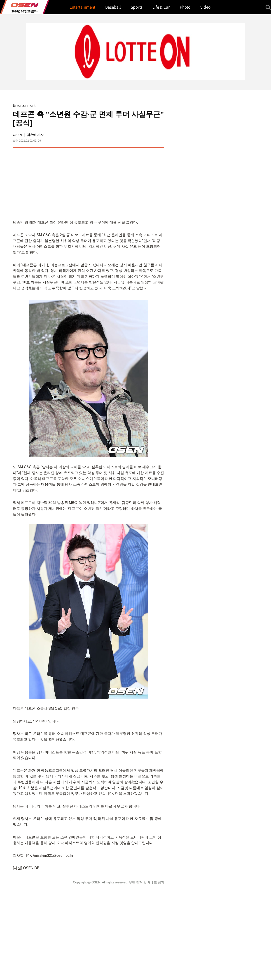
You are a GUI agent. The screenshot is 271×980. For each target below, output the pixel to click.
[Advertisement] (126, 183)
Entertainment (24, 106)
